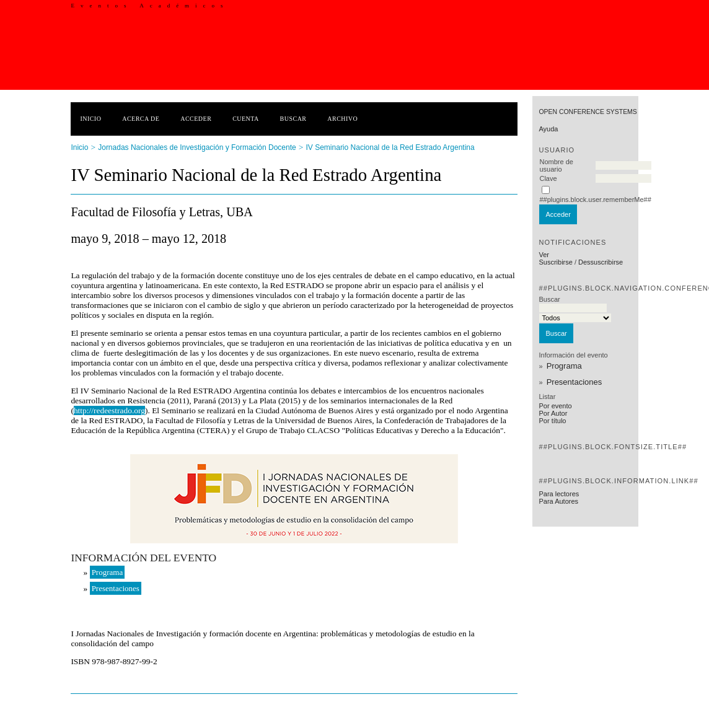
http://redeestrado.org (109, 410)
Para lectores (559, 494)
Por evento (555, 406)
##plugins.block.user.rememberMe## (595, 200)
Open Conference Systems (588, 112)
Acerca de (141, 119)
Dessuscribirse (601, 262)
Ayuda (548, 129)
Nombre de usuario (556, 165)
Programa (564, 366)
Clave (548, 178)
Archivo (342, 119)
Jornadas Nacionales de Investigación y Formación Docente (197, 147)
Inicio (90, 119)
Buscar (293, 119)
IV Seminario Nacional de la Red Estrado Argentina (390, 147)
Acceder (196, 119)
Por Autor (553, 413)
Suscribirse (555, 262)
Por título (552, 421)
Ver (544, 255)
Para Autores (558, 501)
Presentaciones (575, 382)
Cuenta (246, 119)
